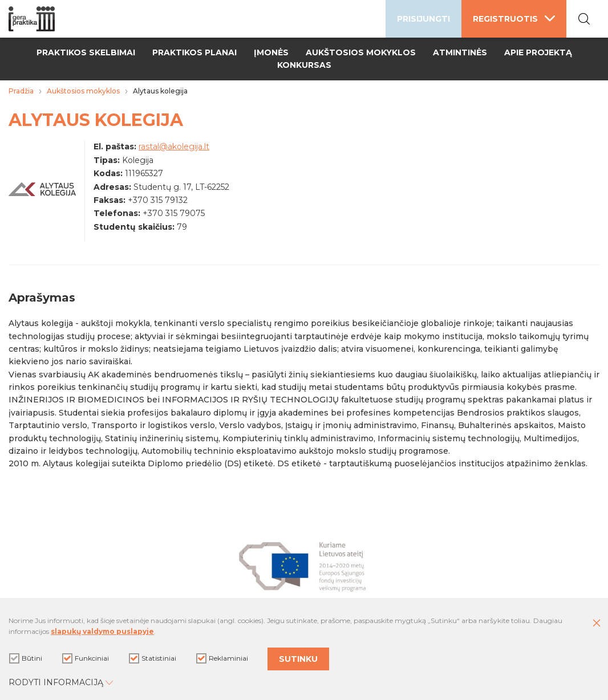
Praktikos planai (194, 52)
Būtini (26, 658)
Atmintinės (460, 52)
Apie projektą (538, 52)
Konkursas (304, 65)
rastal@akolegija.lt (174, 146)
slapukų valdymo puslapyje (102, 631)
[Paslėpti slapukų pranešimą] (597, 624)
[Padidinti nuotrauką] (42, 193)
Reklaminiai (222, 658)
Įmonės (271, 52)
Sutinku (298, 659)
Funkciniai (86, 658)
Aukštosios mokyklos (361, 52)
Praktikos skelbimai (86, 52)
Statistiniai (153, 658)
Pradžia (21, 91)
